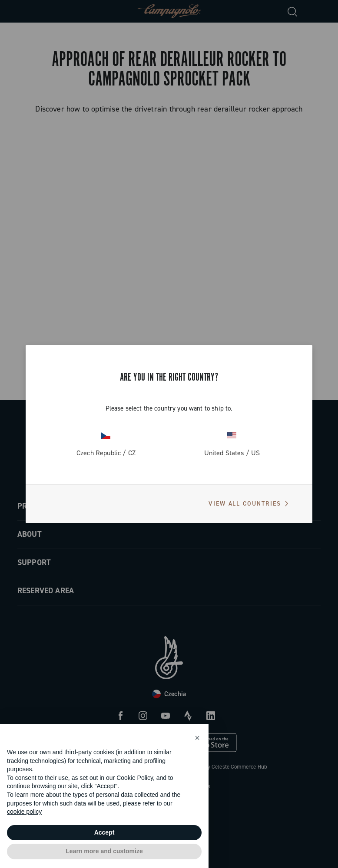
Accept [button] (104, 832)
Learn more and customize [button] (104, 851)
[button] (197, 738)
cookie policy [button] (24, 812)
